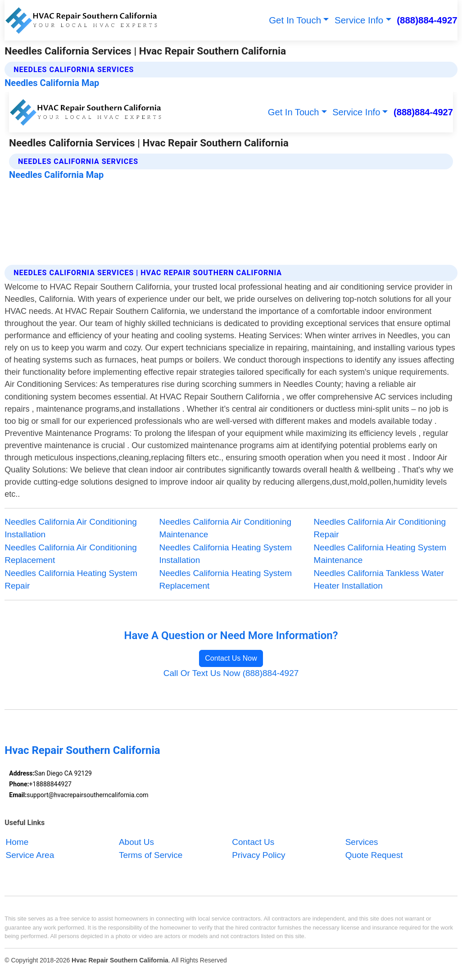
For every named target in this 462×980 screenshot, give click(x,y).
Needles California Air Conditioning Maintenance (225, 528)
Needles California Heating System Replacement (225, 580)
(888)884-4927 (427, 20)
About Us (136, 842)
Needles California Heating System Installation (225, 554)
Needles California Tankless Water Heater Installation (379, 580)
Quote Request (374, 855)
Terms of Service (151, 855)
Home (17, 842)
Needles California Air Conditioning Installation (71, 528)
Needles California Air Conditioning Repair (380, 528)
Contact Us (253, 842)
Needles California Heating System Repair (71, 580)
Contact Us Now (231, 658)
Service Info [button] (359, 20)
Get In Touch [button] (295, 20)
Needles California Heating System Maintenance (380, 554)
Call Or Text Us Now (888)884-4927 (231, 673)
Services (362, 842)
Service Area (30, 855)
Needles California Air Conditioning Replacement (71, 554)
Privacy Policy (258, 855)
